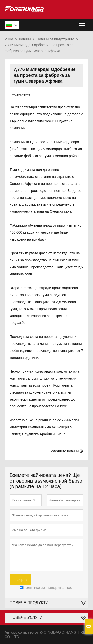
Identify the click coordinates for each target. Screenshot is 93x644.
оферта (21, 580)
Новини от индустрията (56, 39)
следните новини (65, 451)
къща (9, 39)
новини (25, 39)
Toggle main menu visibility (82, 23)
